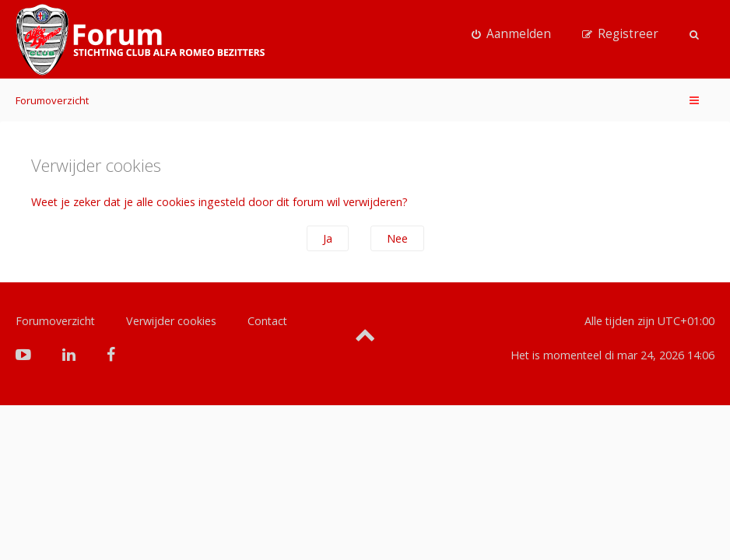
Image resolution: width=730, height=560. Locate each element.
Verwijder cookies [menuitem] (171, 321)
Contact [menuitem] (267, 321)
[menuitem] (511, 34)
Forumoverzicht (52, 100)
